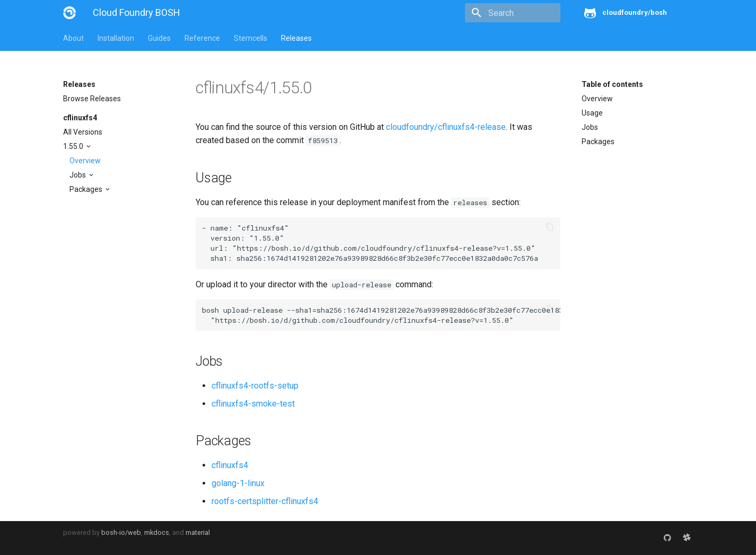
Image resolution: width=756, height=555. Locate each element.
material (198, 532)
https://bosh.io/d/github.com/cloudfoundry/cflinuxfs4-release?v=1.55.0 (384, 248)
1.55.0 (74, 146)
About (73, 38)
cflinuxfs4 (80, 118)
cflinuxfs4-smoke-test (253, 404)
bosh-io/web (121, 532)
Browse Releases (92, 99)
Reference (202, 38)
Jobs (78, 175)
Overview (85, 161)
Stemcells (250, 38)
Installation (116, 38)
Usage (592, 113)
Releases (296, 38)
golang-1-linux (238, 483)
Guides (159, 38)
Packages (87, 189)
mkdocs (157, 532)
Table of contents (612, 84)
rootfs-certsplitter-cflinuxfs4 (265, 501)
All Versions (83, 132)
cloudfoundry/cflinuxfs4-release (446, 127)
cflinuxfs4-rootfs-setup (255, 386)
